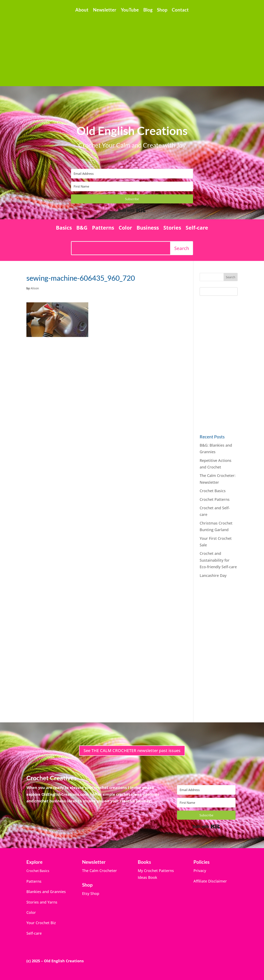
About (82, 11)
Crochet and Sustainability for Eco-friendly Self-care (218, 560)
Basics (64, 228)
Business (148, 228)
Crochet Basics (213, 491)
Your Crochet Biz (41, 923)
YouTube (130, 11)
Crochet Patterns (215, 499)
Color (125, 228)
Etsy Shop (91, 893)
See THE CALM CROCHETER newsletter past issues (132, 751)
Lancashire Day (213, 575)
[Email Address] (132, 174)
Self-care (197, 228)
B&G (82, 228)
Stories (172, 228)
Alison (35, 288)
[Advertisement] (132, 48)
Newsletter (105, 11)
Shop (162, 11)
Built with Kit (132, 210)
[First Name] (132, 186)
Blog (148, 11)
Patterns (103, 228)
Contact (180, 11)
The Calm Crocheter (100, 871)
